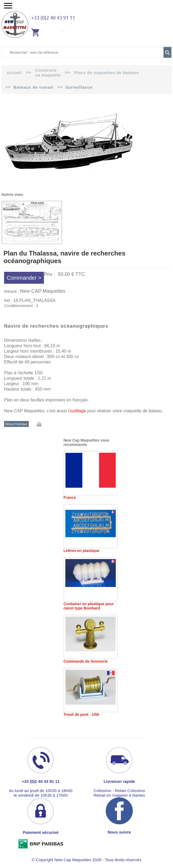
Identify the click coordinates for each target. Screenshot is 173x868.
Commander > (24, 278)
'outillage (77, 411)
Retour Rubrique (16, 424)
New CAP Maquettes (43, 291)
